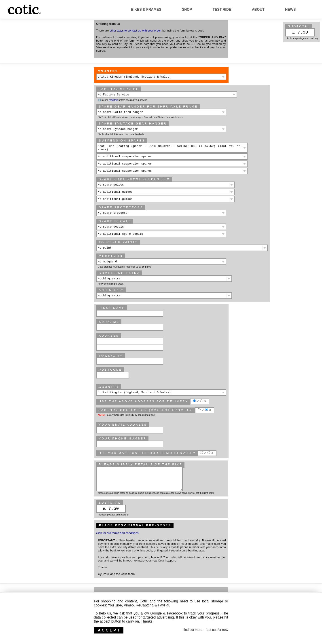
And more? (111, 290)
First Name (112, 308)
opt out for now (217, 630)
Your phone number (123, 438)
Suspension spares (122, 140)
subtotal (299, 26)
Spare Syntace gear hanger (133, 124)
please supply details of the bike (141, 464)
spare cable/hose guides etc (134, 179)
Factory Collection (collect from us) (146, 410)
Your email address (123, 425)
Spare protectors (121, 207)
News (290, 10)
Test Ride (222, 10)
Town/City (111, 356)
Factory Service (119, 89)
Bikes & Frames (146, 10)
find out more (193, 630)
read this (113, 100)
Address (109, 336)
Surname (109, 322)
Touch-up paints (119, 242)
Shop (187, 10)
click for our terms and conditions (117, 533)
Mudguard (111, 256)
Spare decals (115, 221)
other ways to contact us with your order (135, 31)
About (258, 10)
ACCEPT (109, 630)
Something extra (119, 273)
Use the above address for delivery (144, 401)
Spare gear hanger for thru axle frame (148, 107)
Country (108, 71)
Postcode (110, 370)
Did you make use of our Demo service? (147, 453)
